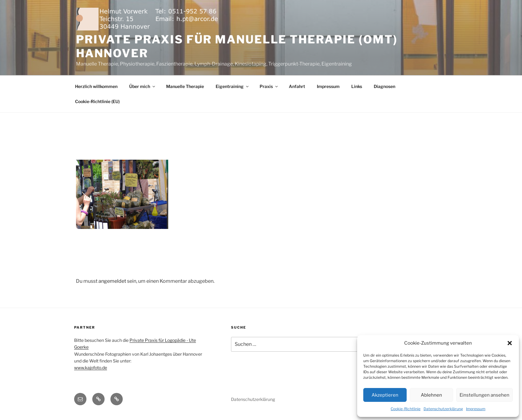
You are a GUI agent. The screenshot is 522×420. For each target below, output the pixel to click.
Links (357, 86)
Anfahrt (297, 86)
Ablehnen (431, 395)
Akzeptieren (385, 395)
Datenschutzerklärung (443, 409)
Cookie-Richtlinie (406, 409)
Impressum (476, 409)
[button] (510, 343)
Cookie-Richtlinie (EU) (97, 101)
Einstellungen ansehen (484, 395)
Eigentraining (233, 86)
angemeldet (112, 281)
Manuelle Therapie (185, 86)
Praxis (269, 86)
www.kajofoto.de (91, 368)
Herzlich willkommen (96, 86)
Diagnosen (385, 86)
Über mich (143, 86)
